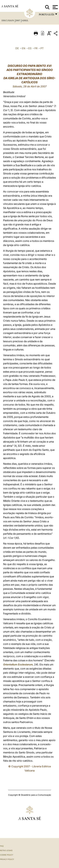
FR (36, 48)
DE (17, 48)
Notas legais (6, 850)
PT (42, 48)
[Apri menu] (55, 7)
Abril (25, 20)
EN (24, 48)
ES (30, 48)
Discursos (8, 20)
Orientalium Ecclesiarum (18, 664)
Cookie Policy (7, 855)
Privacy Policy (7, 859)
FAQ (2, 846)
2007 (18, 20)
